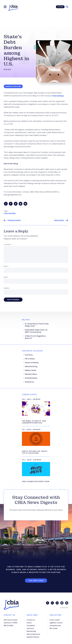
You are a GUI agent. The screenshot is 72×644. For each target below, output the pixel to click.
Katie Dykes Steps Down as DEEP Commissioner (36, 331)
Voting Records (55, 626)
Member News (31, 375)
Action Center (55, 620)
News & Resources (33, 634)
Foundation (31, 626)
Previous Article (14, 221)
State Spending (10, 214)
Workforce (29, 382)
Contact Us (31, 620)
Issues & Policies (32, 363)
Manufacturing (31, 367)
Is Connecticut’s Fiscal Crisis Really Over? (37, 325)
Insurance (30, 628)
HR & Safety (30, 359)
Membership (31, 631)
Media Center (31, 371)
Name (6, 267)
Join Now (60, 7)
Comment (8, 245)
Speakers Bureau (33, 637)
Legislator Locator (56, 623)
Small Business (31, 378)
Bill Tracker (54, 628)
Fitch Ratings (58, 96)
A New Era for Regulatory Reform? (35, 338)
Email (6, 278)
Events (29, 623)
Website (6, 288)
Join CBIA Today (36, 581)
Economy (29, 355)
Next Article (59, 221)
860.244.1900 (8, 626)
